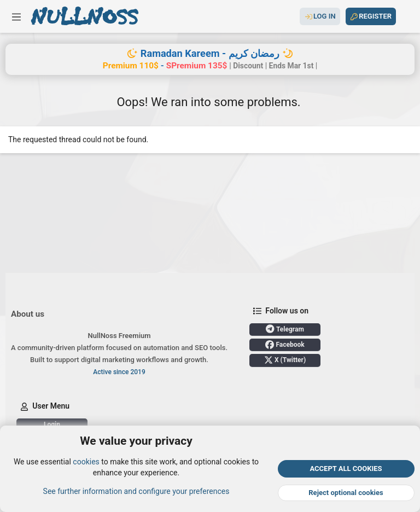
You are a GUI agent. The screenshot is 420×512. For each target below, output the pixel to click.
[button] (16, 16)
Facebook (285, 345)
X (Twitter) (285, 360)
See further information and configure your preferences (136, 491)
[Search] (405, 16)
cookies (86, 462)
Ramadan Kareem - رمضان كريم (210, 53)
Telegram (285, 329)
